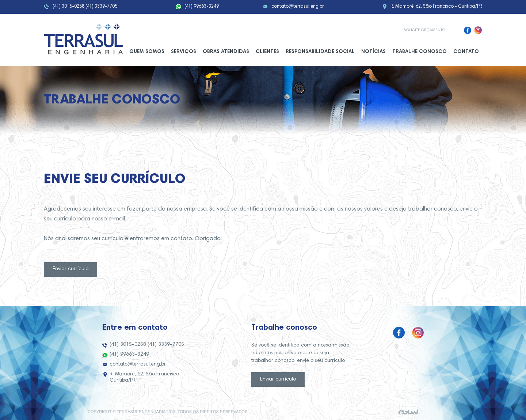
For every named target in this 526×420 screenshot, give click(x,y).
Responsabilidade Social (320, 52)
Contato (466, 52)
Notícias (373, 52)
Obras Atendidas (226, 52)
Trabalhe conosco (420, 52)
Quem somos (147, 52)
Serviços (184, 52)
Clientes (267, 52)
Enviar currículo (70, 269)
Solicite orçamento (424, 30)
